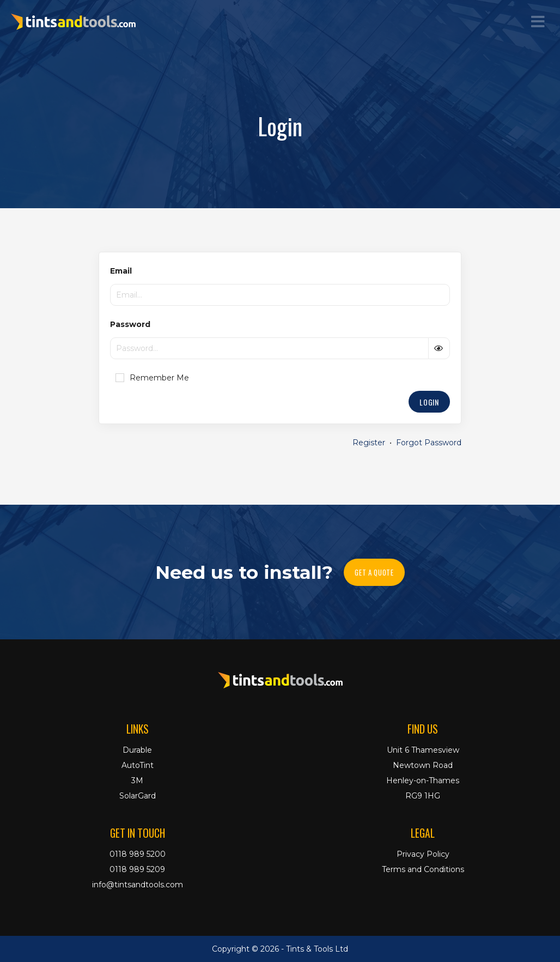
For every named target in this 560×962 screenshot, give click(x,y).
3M (137, 781)
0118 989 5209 (137, 869)
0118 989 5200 (138, 854)
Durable (137, 750)
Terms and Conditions (423, 869)
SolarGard (138, 796)
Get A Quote (374, 572)
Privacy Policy (423, 854)
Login (429, 402)
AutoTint (138, 765)
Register (369, 443)
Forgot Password (429, 443)
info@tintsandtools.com (138, 885)
